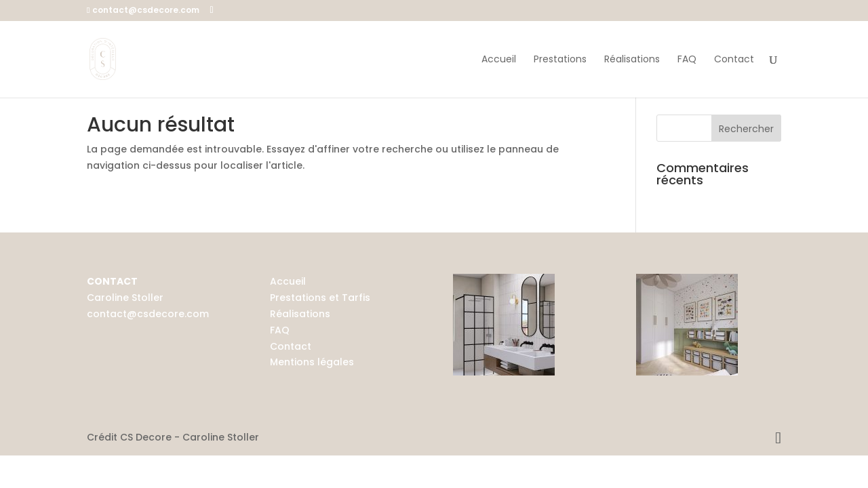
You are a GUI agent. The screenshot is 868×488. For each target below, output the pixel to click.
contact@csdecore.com (148, 314)
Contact (734, 60)
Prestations (560, 60)
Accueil (499, 60)
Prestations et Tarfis (320, 298)
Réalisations (632, 60)
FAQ (687, 60)
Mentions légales (312, 362)
